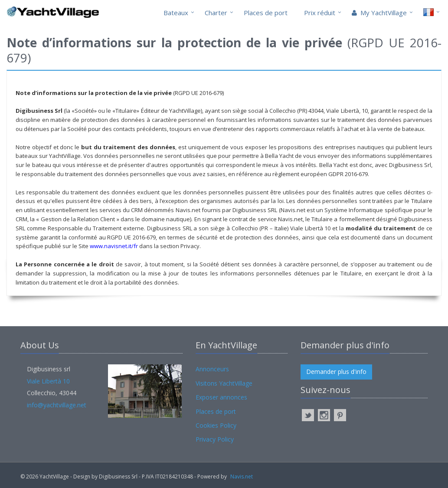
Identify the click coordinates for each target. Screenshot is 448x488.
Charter (216, 13)
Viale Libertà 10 (48, 381)
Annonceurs (212, 369)
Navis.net (242, 477)
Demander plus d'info (336, 372)
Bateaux (176, 13)
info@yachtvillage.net (57, 405)
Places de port (266, 13)
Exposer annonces (221, 397)
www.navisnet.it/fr (114, 246)
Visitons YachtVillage (224, 383)
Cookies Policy (216, 425)
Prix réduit (320, 13)
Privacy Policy (215, 439)
